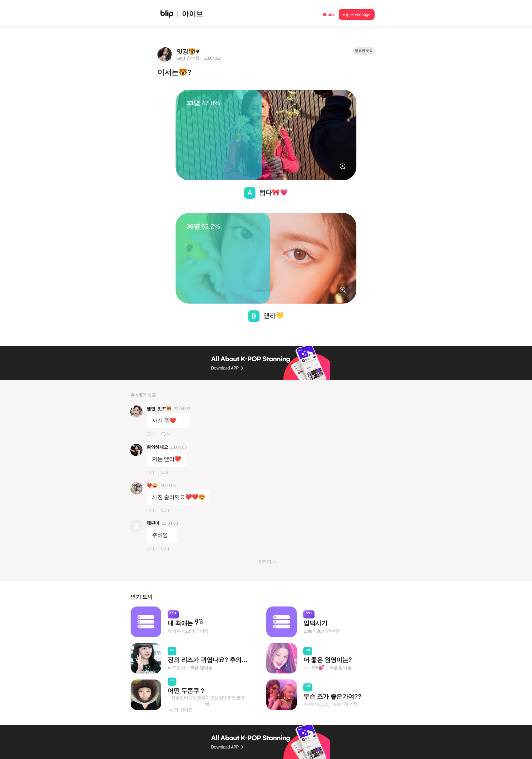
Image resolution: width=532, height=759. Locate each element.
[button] (328, 14)
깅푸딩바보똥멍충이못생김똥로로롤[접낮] (208, 701)
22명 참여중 (197, 631)
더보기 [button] (265, 562)
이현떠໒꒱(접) (316, 704)
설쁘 (308, 631)
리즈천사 (176, 668)
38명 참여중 (328, 631)
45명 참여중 (340, 668)
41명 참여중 (181, 710)
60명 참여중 (345, 704)
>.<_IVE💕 (314, 668)
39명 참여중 (201, 668)
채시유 (174, 631)
